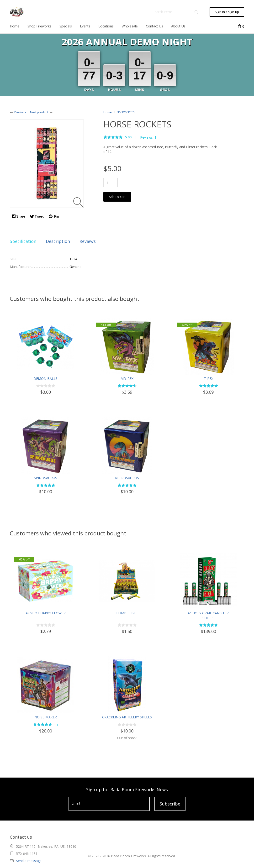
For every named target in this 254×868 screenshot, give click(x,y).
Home (108, 112)
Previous (20, 112)
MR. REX (127, 379)
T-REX (209, 379)
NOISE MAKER (46, 717)
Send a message (29, 861)
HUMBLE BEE (127, 613)
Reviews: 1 (148, 137)
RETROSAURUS (127, 478)
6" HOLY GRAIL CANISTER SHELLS (208, 615)
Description (58, 241)
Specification (23, 241)
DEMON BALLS (45, 379)
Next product (39, 112)
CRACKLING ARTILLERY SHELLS (127, 717)
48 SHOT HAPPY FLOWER (46, 613)
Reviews (88, 241)
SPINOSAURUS (45, 478)
